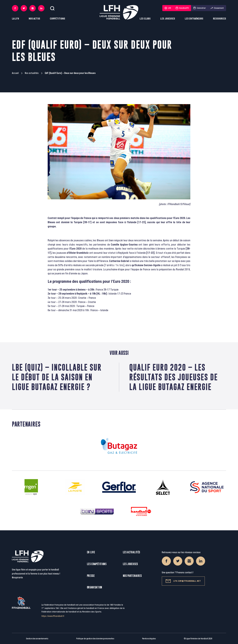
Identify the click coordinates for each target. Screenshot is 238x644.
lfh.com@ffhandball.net (183, 581)
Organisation (95, 587)
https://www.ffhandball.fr (53, 616)
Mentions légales (149, 639)
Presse (91, 576)
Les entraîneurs (194, 19)
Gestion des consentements (37, 639)
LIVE (168, 8)
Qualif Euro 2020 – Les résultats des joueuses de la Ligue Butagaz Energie (173, 377)
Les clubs (145, 19)
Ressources (220, 19)
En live (91, 552)
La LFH (15, 19)
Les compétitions (97, 564)
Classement (217, 8)
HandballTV (182, 8)
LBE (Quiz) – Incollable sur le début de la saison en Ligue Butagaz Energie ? (57, 377)
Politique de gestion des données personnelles (95, 639)
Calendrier (200, 8)
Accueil (15, 73)
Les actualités (132, 552)
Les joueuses (168, 19)
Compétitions (57, 19)
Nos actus (34, 19)
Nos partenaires (132, 576)
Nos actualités (32, 73)
